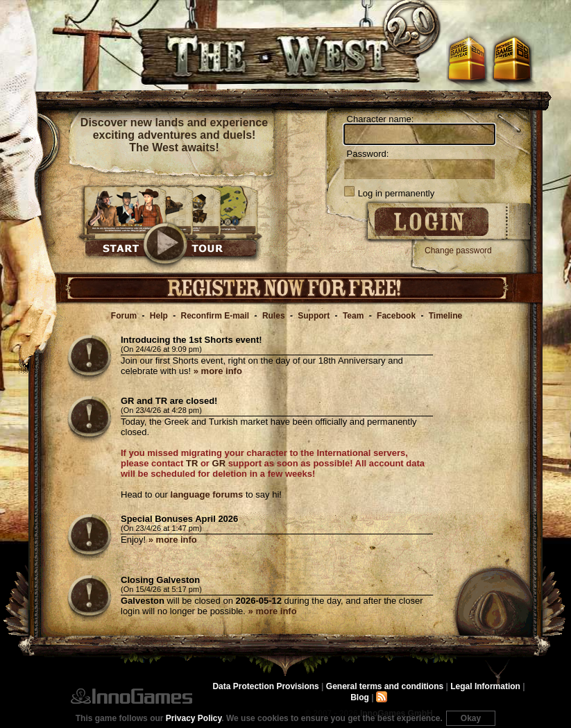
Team (353, 316)
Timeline (445, 316)
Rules (274, 316)
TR (192, 463)
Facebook (396, 316)
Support (314, 316)
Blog (360, 697)
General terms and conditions (385, 686)
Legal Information (485, 686)
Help (159, 316)
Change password (458, 251)
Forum (124, 316)
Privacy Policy (194, 718)
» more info (218, 371)
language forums (207, 494)
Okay (471, 718)
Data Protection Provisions (265, 686)
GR (219, 463)
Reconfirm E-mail (215, 316)
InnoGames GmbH (131, 696)
